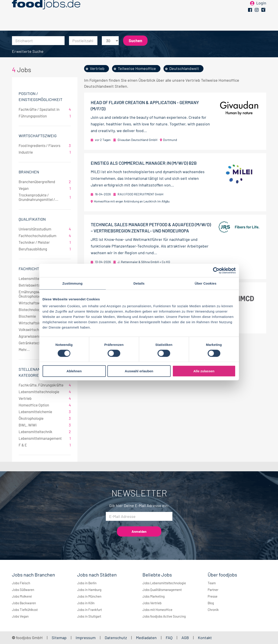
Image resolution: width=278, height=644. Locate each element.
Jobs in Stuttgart (89, 616)
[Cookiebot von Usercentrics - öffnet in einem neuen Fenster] (216, 270)
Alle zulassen (204, 371)
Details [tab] (139, 283)
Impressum (86, 638)
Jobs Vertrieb (152, 603)
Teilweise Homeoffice (137, 68)
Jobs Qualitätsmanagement (162, 590)
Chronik (213, 610)
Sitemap (59, 638)
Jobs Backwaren (24, 603)
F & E (45, 445)
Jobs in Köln (86, 603)
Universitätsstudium (45, 229)
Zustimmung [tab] (72, 283)
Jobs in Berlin (87, 583)
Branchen (29, 172)
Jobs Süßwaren (23, 590)
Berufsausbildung (45, 249)
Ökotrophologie (45, 418)
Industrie (45, 152)
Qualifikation (32, 219)
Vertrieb (45, 398)
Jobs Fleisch (21, 583)
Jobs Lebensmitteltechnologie (164, 583)
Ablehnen (74, 371)
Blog (211, 603)
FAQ (169, 638)
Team (212, 583)
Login (261, 11)
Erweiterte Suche (28, 51)
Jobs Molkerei (22, 596)
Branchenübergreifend (45, 182)
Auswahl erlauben (139, 371)
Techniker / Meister (45, 242)
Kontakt (205, 638)
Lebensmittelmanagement (45, 438)
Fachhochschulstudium (45, 236)
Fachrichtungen (35, 269)
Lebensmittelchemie (45, 412)
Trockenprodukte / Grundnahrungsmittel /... (45, 197)
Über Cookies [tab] (206, 283)
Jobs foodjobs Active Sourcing (164, 616)
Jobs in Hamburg (89, 590)
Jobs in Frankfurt (90, 610)
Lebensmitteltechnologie (45, 392)
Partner (213, 590)
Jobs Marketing (154, 596)
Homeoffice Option (45, 405)
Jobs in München (89, 596)
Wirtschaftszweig (38, 136)
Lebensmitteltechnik (45, 432)
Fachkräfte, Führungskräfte (45, 385)
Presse (213, 596)
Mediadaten (146, 638)
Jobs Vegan (20, 616)
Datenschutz (116, 638)
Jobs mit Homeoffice (157, 610)
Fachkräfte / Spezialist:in (45, 109)
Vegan (45, 188)
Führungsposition (45, 116)
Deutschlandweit (184, 68)
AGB (186, 638)
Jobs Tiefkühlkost (25, 610)
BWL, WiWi (45, 425)
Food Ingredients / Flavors (45, 145)
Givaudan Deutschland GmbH (137, 140)
